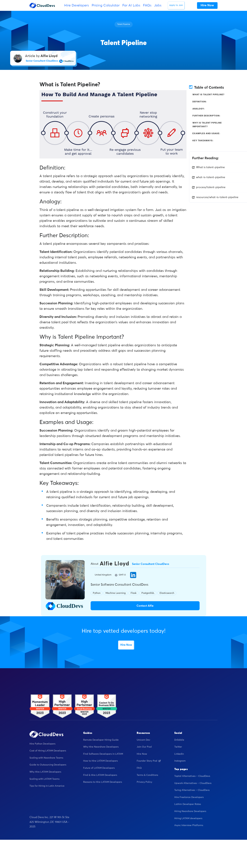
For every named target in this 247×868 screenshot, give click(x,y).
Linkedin (179, 754)
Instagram (180, 761)
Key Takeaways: (203, 140)
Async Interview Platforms (189, 826)
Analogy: (199, 109)
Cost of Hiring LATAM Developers (48, 751)
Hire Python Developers (42, 744)
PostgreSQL (148, 593)
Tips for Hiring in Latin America (47, 786)
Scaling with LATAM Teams (44, 779)
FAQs (147, 5)
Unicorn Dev (143, 740)
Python (97, 593)
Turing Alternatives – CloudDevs (192, 790)
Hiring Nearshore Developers (190, 811)
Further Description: (206, 116)
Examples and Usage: (206, 133)
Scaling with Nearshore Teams (46, 758)
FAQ (139, 768)
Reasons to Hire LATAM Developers (103, 782)
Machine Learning (116, 593)
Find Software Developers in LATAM (103, 754)
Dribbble (179, 740)
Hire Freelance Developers (189, 797)
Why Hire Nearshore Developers (101, 747)
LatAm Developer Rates (188, 804)
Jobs (158, 5)
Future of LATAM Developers (99, 768)
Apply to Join (176, 5)
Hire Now (126, 645)
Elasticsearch (167, 593)
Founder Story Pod (149, 761)
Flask (133, 593)
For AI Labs (131, 5)
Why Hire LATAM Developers (45, 772)
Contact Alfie (145, 606)
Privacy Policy (144, 782)
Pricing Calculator (106, 5)
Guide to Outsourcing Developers (48, 765)
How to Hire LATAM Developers (100, 761)
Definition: (200, 102)
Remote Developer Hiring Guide (101, 740)
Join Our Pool (144, 747)
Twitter (178, 747)
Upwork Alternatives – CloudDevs (193, 783)
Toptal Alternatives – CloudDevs (192, 776)
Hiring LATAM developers (188, 818)
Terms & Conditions (147, 775)
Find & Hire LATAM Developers (100, 775)
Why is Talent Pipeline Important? (207, 125)
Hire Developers (77, 5)
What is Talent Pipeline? (208, 94)
